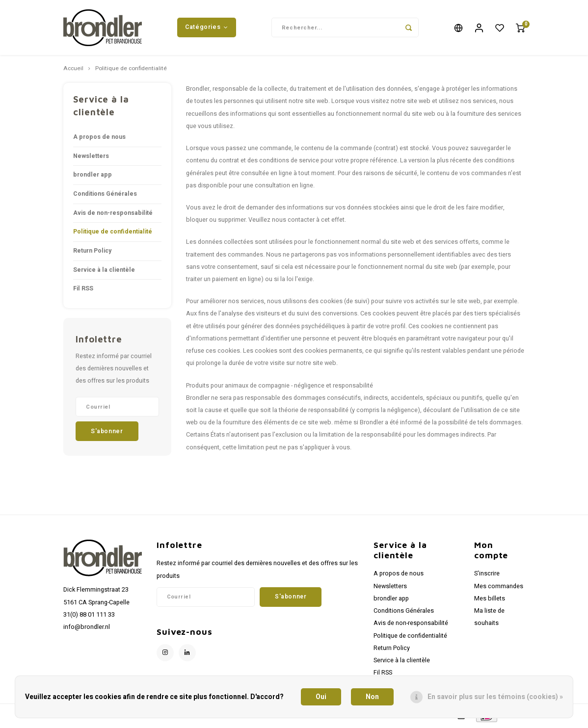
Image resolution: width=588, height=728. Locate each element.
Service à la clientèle (104, 271)
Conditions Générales (105, 195)
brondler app (93, 176)
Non (372, 697)
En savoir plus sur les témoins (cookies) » (495, 697)
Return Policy (92, 252)
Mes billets (490, 599)
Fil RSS (83, 290)
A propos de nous (99, 138)
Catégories (207, 28)
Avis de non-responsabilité (113, 214)
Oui (321, 697)
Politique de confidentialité (131, 70)
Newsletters (91, 157)
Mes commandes (499, 587)
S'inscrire (487, 575)
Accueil (73, 70)
